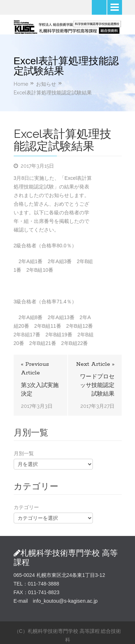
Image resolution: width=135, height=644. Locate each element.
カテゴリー (26, 507)
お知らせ (46, 84)
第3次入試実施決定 (40, 389)
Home (21, 84)
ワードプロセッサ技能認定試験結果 (97, 385)
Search (99, 7)
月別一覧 (24, 453)
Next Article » (95, 364)
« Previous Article (35, 368)
